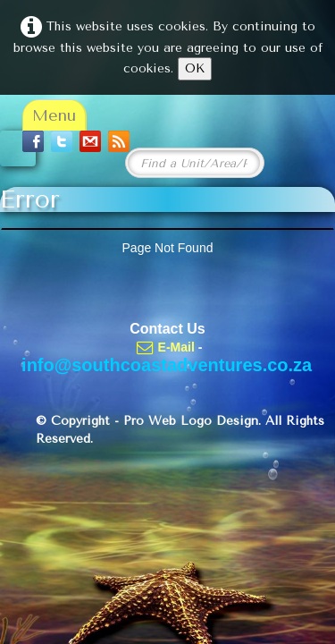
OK (195, 68)
